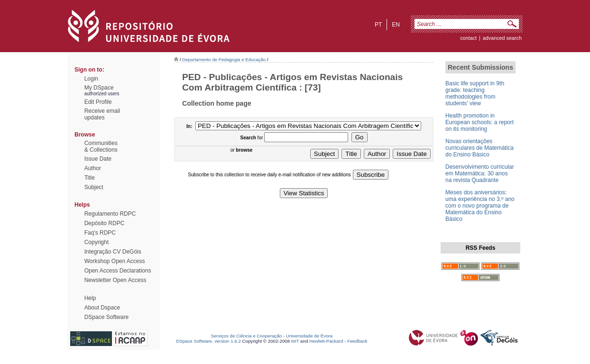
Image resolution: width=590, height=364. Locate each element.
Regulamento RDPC (110, 214)
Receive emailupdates (102, 114)
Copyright (97, 242)
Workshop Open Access (115, 261)
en (396, 25)
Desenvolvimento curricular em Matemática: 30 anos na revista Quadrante (480, 173)
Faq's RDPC (100, 233)
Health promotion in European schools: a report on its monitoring (479, 122)
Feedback (357, 341)
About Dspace (102, 308)
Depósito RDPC (105, 223)
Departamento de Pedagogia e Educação (224, 59)
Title (90, 178)
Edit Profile (98, 102)
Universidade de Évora (309, 336)
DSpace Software (106, 317)
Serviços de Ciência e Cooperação (247, 336)
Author (93, 168)
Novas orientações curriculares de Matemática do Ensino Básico (479, 148)
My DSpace (99, 88)
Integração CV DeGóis (113, 252)
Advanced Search (502, 38)
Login (91, 79)
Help (90, 298)
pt (378, 25)
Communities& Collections (101, 146)
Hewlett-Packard (326, 341)
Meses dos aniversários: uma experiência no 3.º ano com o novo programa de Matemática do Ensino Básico (480, 206)
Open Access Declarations (118, 271)
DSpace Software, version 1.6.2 (208, 341)
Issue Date (98, 159)
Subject (94, 187)
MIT (295, 341)
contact (468, 38)
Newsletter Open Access (115, 280)
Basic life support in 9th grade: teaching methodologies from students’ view (475, 93)
